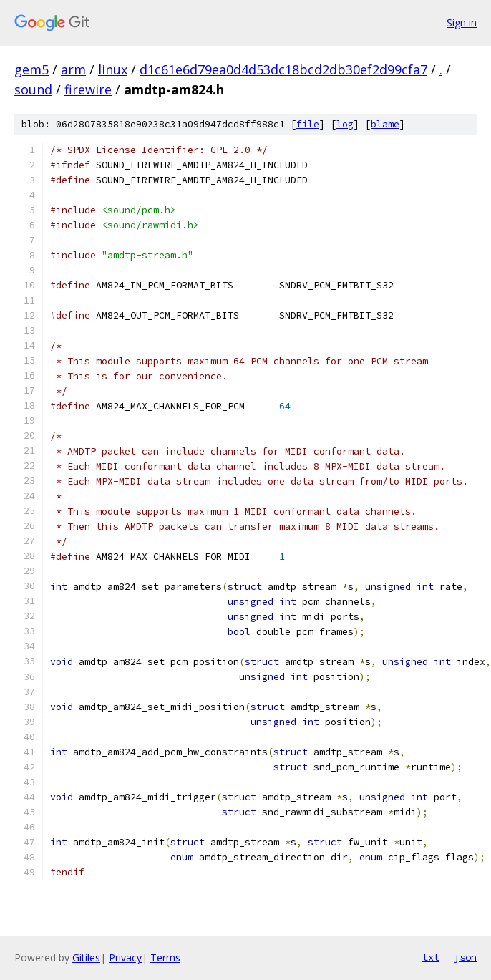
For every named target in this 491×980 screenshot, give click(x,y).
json (465, 957)
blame (385, 124)
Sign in (462, 23)
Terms (165, 957)
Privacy (125, 957)
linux (113, 69)
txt (431, 957)
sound (33, 89)
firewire (88, 89)
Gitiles (86, 957)
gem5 (31, 69)
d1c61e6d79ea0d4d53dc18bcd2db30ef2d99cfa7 (283, 69)
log (345, 124)
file (308, 124)
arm (73, 69)
